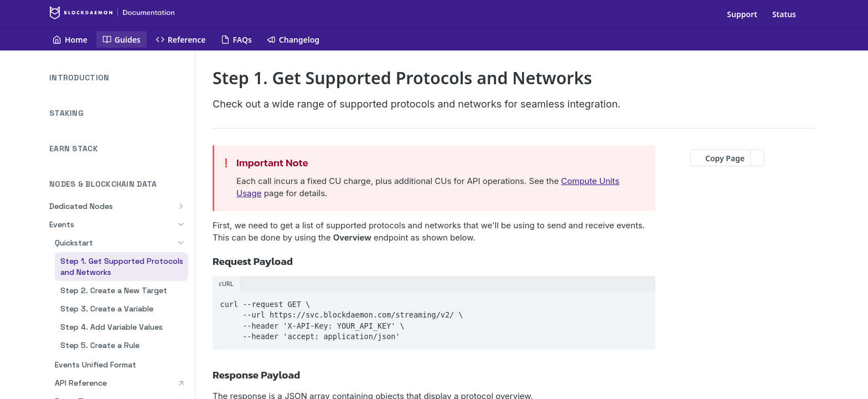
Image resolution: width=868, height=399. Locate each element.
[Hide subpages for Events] (181, 224)
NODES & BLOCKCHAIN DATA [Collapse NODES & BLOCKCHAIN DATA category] (119, 184)
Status (784, 14)
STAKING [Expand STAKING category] (119, 113)
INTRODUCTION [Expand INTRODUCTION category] (119, 78)
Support (742, 14)
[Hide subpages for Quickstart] (181, 243)
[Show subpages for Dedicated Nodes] (181, 206)
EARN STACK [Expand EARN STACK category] (119, 149)
